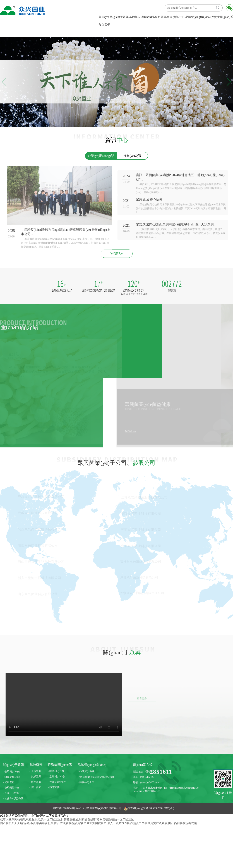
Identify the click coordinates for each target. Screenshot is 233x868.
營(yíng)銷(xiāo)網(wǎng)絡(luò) (97, 777)
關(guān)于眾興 (119, 17)
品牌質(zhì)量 (87, 771)
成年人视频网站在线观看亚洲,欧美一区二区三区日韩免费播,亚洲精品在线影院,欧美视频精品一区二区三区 (67, 819)
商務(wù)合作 (87, 782)
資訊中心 (179, 17)
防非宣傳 (54, 787)
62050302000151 (157, 808)
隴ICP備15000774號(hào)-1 (67, 808)
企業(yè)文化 (12, 793)
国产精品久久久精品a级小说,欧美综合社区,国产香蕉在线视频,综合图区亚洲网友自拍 (53, 823)
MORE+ (116, 254)
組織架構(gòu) (12, 777)
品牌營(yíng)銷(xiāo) (198, 17)
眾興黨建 (167, 17)
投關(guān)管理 (58, 782)
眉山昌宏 (36, 787)
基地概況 (135, 17)
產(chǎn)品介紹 (151, 17)
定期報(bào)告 (57, 777)
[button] (229, 82)
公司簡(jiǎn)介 (12, 772)
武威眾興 (36, 777)
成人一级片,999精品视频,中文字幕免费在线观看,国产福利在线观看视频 (152, 823)
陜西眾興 (36, 782)
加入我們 (104, 25)
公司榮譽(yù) (12, 788)
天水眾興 (36, 771)
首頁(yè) (104, 17)
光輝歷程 (9, 782)
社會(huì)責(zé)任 (14, 798)
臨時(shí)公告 (57, 771)
